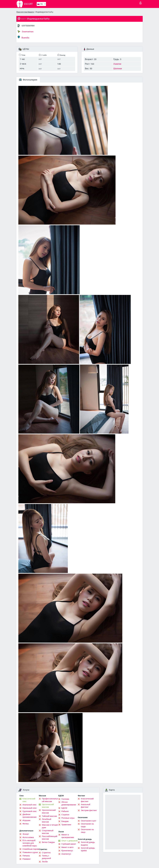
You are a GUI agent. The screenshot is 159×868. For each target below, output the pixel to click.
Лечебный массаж (47, 820)
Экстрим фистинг (89, 810)
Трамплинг (66, 825)
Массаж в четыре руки (50, 826)
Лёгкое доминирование (69, 803)
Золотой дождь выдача (88, 844)
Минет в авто (67, 847)
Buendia (23, 37)
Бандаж (65, 821)
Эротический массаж (48, 806)
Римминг (27, 859)
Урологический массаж (49, 811)
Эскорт (26, 834)
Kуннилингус (67, 851)
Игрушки (26, 820)
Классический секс (29, 800)
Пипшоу (26, 856)
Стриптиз (46, 853)
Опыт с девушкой (69, 841)
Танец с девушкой (46, 857)
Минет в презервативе (68, 836)
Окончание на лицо (87, 831)
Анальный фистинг (86, 806)
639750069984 (28, 26)
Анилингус (66, 854)
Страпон (65, 815)
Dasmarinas (26, 32)
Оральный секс (30, 808)
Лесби (45, 862)
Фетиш (26, 824)
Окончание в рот (88, 821)
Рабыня (65, 811)
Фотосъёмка (28, 837)
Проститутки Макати (25, 12)
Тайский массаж (49, 816)
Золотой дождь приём (88, 849)
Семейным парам (31, 849)
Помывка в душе (30, 852)
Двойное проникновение (30, 816)
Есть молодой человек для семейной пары (30, 843)
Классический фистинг (87, 800)
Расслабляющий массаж (50, 838)
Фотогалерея (28, 80)
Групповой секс (30, 811)
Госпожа (65, 799)
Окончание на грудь (87, 825)
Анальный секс (29, 805)
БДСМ (64, 808)
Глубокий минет (69, 844)
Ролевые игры (68, 818)
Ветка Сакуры (48, 842)
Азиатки (117, 64)
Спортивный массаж (48, 832)
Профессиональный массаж (50, 800)
